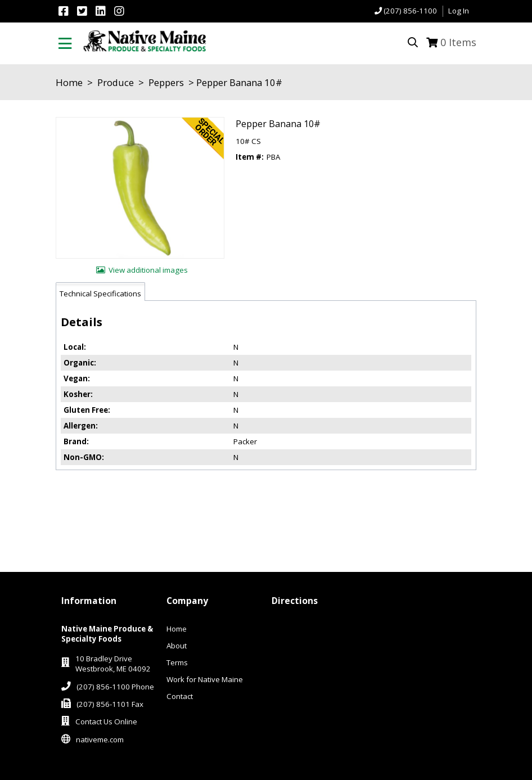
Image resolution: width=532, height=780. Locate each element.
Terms (177, 662)
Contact (180, 696)
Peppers (166, 82)
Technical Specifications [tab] (100, 294)
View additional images (148, 270)
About (177, 646)
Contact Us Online (106, 722)
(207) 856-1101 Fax (110, 704)
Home (69, 82)
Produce (116, 82)
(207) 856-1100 (410, 11)
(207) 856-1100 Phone (115, 687)
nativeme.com (100, 740)
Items (458, 42)
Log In (459, 11)
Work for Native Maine (205, 679)
